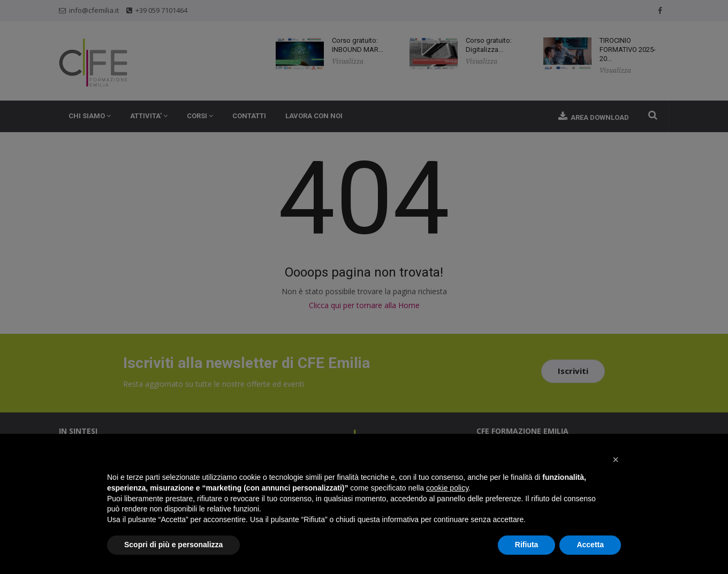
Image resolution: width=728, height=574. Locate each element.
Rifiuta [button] (527, 545)
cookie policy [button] (447, 488)
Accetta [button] (590, 545)
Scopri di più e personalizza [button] (173, 545)
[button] (616, 460)
